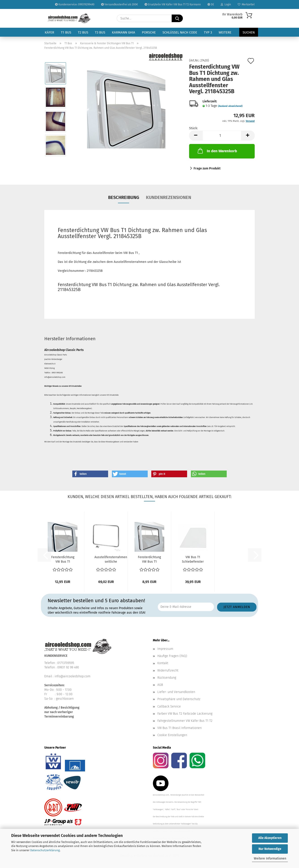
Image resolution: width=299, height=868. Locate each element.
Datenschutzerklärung (45, 850)
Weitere (225, 32)
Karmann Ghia (124, 32)
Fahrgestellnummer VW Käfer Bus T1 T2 (185, 721)
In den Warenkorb (217, 151)
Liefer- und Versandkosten (176, 692)
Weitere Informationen (270, 858)
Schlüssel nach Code (180, 32)
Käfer (49, 32)
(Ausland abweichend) (230, 106)
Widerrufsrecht (168, 671)
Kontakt (163, 663)
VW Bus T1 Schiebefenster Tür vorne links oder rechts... (193, 560)
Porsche (149, 32)
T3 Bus (100, 32)
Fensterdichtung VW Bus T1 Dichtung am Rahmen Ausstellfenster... (63, 560)
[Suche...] (177, 18)
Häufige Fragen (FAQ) (172, 656)
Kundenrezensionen (169, 197)
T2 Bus (83, 32)
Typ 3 (208, 32)
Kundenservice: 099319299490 (75, 4)
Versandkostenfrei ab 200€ (120, 4)
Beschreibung (124, 197)
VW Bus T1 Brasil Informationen (179, 728)
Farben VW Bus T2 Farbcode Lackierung (185, 714)
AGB (160, 685)
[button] (196, 136)
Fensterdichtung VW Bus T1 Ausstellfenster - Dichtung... (149, 560)
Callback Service (169, 706)
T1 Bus (66, 32)
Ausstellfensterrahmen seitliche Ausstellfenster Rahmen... (111, 560)
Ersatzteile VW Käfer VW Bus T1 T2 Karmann (173, 4)
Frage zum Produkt (207, 168)
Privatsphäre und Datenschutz (179, 699)
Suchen (249, 32)
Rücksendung (167, 678)
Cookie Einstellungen (172, 735)
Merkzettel (246, 4)
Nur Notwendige (270, 849)
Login (226, 4)
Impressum (165, 649)
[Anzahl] (222, 136)
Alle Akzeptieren (270, 838)
